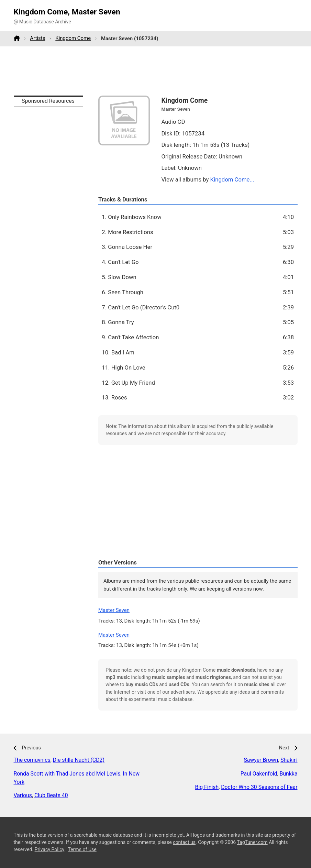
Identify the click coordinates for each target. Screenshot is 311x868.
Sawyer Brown (261, 760)
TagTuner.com (252, 842)
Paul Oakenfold (259, 774)
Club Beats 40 (51, 795)
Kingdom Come (73, 38)
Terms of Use (82, 849)
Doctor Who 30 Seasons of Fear (259, 787)
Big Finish (207, 787)
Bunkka (289, 774)
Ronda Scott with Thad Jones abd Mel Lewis (67, 774)
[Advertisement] (156, 71)
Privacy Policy (50, 849)
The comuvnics (32, 760)
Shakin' (289, 760)
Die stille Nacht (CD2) (79, 760)
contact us (184, 842)
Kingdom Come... (232, 179)
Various (23, 795)
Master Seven (114, 610)
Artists (37, 38)
